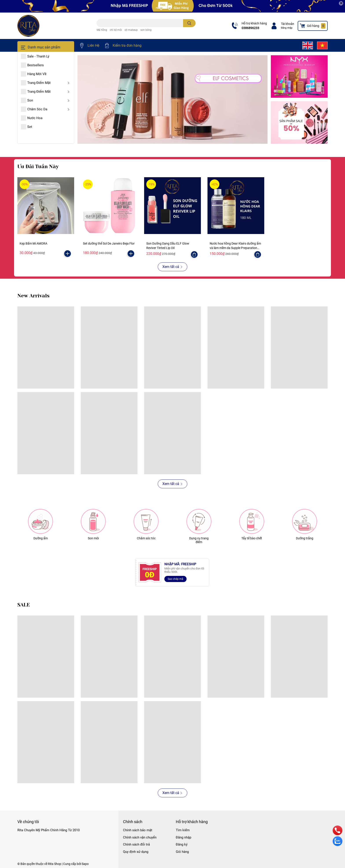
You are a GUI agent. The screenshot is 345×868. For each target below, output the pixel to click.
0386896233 (250, 28)
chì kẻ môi (116, 30)
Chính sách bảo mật (138, 830)
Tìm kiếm (183, 830)
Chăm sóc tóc (146, 538)
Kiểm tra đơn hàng (127, 45)
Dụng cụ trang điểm (199, 540)
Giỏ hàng (182, 852)
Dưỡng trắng (305, 538)
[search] (189, 23)
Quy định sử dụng (136, 852)
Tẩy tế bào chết (252, 538)
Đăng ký (182, 844)
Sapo (85, 864)
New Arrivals (33, 296)
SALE (24, 605)
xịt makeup (131, 30)
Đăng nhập (287, 28)
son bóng (146, 30)
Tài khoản (288, 24)
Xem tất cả (172, 267)
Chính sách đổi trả (136, 844)
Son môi (93, 538)
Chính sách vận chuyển (140, 837)
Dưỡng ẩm (41, 538)
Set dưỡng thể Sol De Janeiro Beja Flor (109, 243)
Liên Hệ (93, 45)
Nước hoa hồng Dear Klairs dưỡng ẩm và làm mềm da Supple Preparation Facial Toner (235, 248)
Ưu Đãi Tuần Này (38, 167)
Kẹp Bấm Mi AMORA (33, 243)
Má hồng (102, 30)
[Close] (341, 3)
